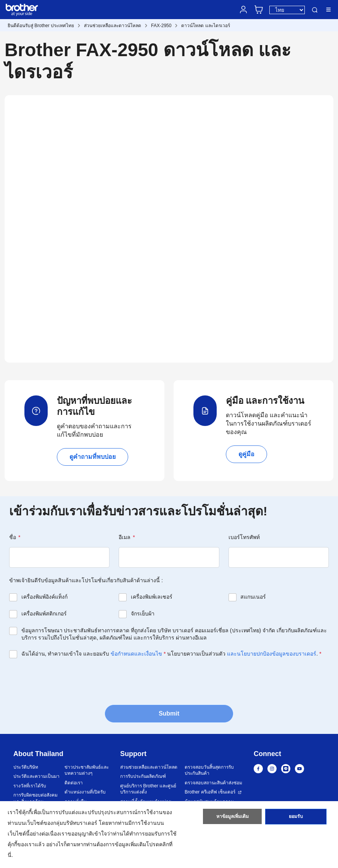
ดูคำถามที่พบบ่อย (93, 457)
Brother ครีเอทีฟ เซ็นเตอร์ (210, 792)
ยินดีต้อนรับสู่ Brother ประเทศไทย (41, 26)
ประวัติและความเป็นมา (36, 776)
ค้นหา (315, 10)
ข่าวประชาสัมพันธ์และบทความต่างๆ (87, 770)
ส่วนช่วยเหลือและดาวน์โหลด (113, 26)
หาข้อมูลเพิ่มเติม (233, 817)
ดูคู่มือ (246, 454)
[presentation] (67, 681)
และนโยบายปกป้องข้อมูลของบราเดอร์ (272, 654)
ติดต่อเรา (74, 783)
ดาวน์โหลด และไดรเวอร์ (205, 26)
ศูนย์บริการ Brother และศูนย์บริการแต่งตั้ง (148, 789)
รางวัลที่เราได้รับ (30, 786)
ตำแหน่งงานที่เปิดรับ (85, 792)
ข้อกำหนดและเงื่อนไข (136, 654)
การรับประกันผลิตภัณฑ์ (143, 776)
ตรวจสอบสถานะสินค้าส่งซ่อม (213, 783)
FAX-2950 (161, 26)
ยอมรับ (296, 817)
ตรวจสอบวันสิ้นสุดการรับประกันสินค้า (209, 770)
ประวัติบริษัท (26, 767)
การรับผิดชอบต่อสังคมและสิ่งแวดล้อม (35, 798)
